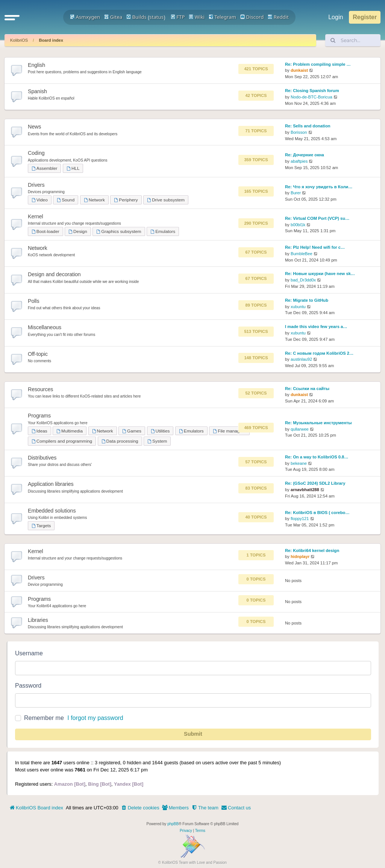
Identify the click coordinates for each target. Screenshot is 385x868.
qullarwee (300, 429)
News (34, 127)
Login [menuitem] (336, 17)
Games (132, 431)
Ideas (39, 431)
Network (94, 200)
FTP (178, 17)
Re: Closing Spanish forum (312, 91)
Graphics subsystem (119, 231)
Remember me (44, 718)
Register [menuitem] (365, 17)
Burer (296, 193)
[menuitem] (140, 808)
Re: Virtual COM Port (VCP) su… (317, 218)
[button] (12, 17)
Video (40, 200)
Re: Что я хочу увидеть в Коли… (319, 187)
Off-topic (38, 354)
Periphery (126, 200)
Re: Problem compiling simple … (318, 64)
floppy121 (300, 519)
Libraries (38, 620)
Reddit (278, 17)
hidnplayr (300, 556)
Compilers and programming (62, 441)
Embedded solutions (52, 511)
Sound (66, 200)
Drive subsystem (166, 200)
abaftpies (299, 161)
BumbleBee (302, 254)
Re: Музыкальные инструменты (318, 423)
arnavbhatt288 (305, 490)
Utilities (160, 431)
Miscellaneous (45, 327)
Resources (40, 389)
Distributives (42, 458)
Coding (36, 153)
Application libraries (51, 484)
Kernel (36, 216)
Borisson (299, 132)
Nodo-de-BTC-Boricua (311, 97)
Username (29, 653)
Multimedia (70, 431)
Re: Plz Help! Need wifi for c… (315, 247)
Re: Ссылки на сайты (307, 389)
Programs (39, 416)
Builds (136, 17)
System (157, 441)
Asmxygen (85, 17)
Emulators (163, 231)
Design (78, 231)
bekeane (299, 463)
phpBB (173, 824)
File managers (229, 431)
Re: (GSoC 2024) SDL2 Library (315, 483)
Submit (193, 734)
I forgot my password (95, 718)
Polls (33, 301)
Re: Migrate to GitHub (307, 300)
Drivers (36, 185)
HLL (73, 168)
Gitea (113, 17)
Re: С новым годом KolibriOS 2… (319, 353)
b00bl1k (298, 225)
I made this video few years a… (316, 327)
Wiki (197, 17)
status (156, 17)
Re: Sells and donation (308, 126)
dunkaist (299, 70)
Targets (41, 525)
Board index (51, 40)
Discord (252, 17)
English (36, 65)
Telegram (222, 17)
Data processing (120, 441)
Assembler (44, 168)
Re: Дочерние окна (305, 155)
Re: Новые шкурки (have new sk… (320, 274)
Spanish (37, 91)
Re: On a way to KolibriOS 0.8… (317, 457)
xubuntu (298, 307)
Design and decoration (54, 274)
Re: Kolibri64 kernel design (312, 550)
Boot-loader (45, 231)
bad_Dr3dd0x (303, 280)
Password (28, 686)
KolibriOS (19, 40)
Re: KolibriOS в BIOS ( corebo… (317, 513)
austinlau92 (301, 359)
